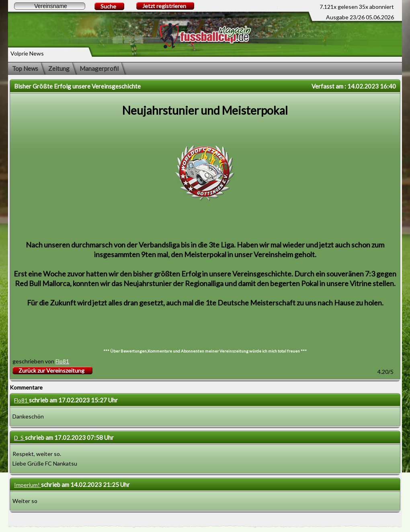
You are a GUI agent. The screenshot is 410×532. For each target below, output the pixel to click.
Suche (108, 6)
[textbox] (50, 6)
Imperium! (28, 485)
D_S (19, 438)
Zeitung (59, 68)
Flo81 (62, 361)
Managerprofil (99, 68)
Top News (25, 68)
